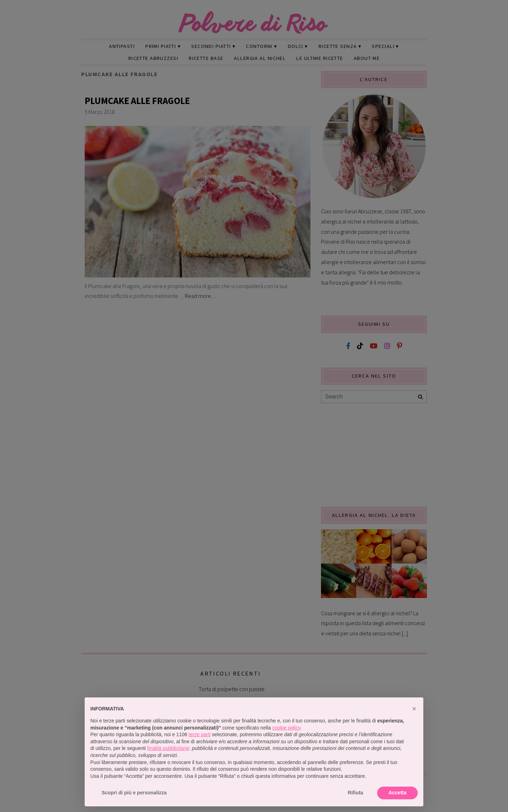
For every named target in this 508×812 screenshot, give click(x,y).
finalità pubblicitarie (168, 748)
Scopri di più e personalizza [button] (134, 793)
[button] (414, 709)
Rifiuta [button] (356, 793)
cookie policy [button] (286, 728)
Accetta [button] (397, 793)
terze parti (200, 734)
